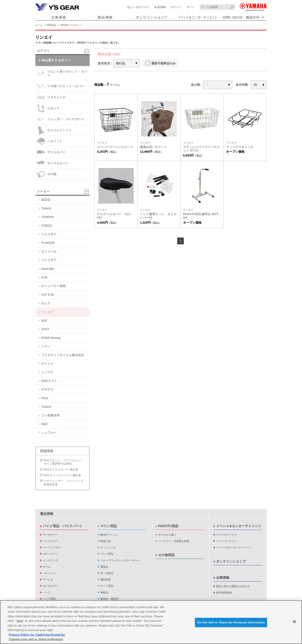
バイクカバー (50, 541)
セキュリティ (50, 554)
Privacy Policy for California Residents (37, 635)
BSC (44, 321)
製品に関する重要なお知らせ (233, 586)
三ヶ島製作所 (50, 415)
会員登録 (160, 7)
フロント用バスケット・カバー (62, 74)
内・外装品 (107, 573)
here (20, 621)
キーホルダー (50, 586)
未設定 (46, 200)
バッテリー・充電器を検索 (174, 541)
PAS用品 (52, 25)
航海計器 (105, 541)
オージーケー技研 (54, 286)
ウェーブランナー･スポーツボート (120, 560)
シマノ (46, 346)
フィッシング (108, 547)
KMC (45, 424)
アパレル (48, 579)
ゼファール (49, 252)
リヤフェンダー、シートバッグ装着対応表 (63, 483)
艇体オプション (109, 535)
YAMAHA (48, 217)
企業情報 (223, 578)
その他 (46, 174)
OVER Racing (51, 338)
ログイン (176, 7)
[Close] (294, 622)
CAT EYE (48, 295)
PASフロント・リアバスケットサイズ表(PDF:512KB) (63, 462)
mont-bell (48, 269)
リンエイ (47, 312)
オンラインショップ (231, 561)
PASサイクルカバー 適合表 (61, 470)
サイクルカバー (53, 163)
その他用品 (166, 555)
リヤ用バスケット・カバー (60, 86)
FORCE (47, 226)
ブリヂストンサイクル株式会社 (63, 355)
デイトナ (47, 364)
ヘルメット (50, 141)
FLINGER (48, 243)
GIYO (45, 329)
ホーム (39, 25)
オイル (47, 567)
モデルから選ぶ (167, 535)
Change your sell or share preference (36, 639)
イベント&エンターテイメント (239, 526)
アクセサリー (50, 535)
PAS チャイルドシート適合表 (62, 475)
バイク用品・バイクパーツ (63, 526)
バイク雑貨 (49, 599)
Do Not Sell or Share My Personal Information (231, 622)
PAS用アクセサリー (71, 25)
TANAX (46, 208)
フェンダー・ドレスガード (60, 119)
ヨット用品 (107, 586)
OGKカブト (49, 381)
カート (191, 7)
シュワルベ (49, 433)
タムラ (46, 303)
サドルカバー (51, 152)
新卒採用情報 (224, 593)
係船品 (104, 592)
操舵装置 (105, 579)
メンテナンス (50, 560)
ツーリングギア (52, 547)
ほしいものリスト (138, 7)
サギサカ (47, 389)
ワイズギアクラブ (226, 535)
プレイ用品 (107, 554)
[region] (151, 622)
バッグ (47, 592)
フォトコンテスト (226, 541)
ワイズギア (49, 234)
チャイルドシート (54, 130)
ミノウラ (47, 372)
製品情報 (47, 514)
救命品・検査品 (109, 599)
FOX (44, 277)
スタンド (48, 108)
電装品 (104, 567)
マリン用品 (109, 526)
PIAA (45, 398)
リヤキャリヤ (51, 97)
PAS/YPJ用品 (168, 526)
